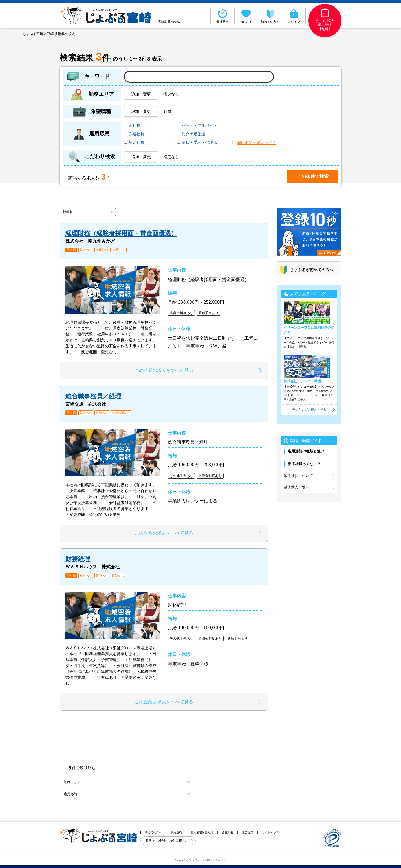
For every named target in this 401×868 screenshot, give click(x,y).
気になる (246, 16)
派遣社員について (298, 476)
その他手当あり (181, 476)
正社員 (135, 125)
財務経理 (78, 559)
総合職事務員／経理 (93, 396)
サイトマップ (270, 832)
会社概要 (228, 832)
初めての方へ (270, 16)
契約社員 (136, 142)
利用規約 (176, 832)
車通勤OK (103, 250)
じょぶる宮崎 (33, 34)
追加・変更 (141, 94)
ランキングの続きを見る (309, 410)
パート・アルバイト (199, 125)
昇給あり (86, 250)
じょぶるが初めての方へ (312, 270)
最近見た (222, 16)
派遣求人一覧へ (297, 487)
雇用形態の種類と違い (306, 451)
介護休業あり (121, 413)
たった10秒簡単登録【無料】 (325, 20)
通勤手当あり (208, 313)
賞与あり (102, 413)
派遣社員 (136, 134)
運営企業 (248, 832)
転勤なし (119, 250)
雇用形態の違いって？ (257, 143)
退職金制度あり (181, 313)
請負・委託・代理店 (199, 142)
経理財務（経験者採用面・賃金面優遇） (121, 233)
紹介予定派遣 (193, 134)
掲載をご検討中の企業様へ (166, 841)
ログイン (294, 16)
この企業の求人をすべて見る (164, 370)
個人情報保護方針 (202, 832)
